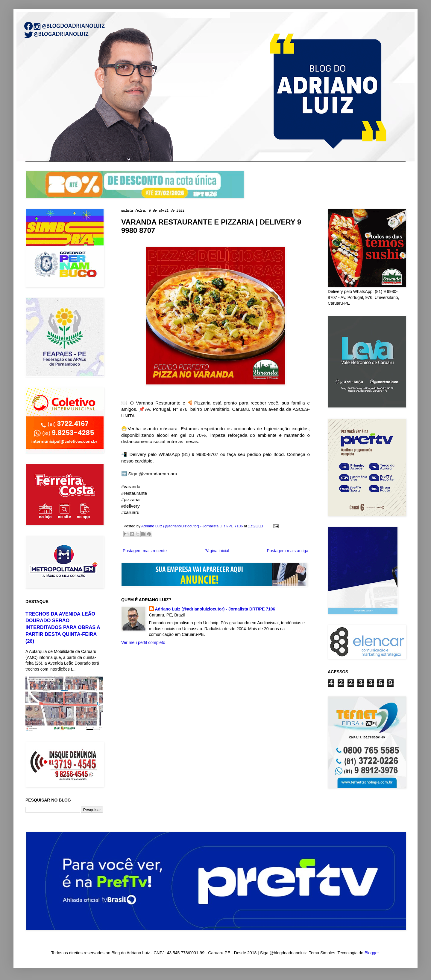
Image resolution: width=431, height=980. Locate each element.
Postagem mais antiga (287, 551)
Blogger (372, 953)
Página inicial (217, 551)
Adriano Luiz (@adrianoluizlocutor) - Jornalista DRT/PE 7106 (215, 609)
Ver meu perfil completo (143, 642)
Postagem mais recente (145, 551)
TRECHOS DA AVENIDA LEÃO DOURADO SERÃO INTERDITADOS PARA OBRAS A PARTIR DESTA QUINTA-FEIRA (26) (63, 628)
